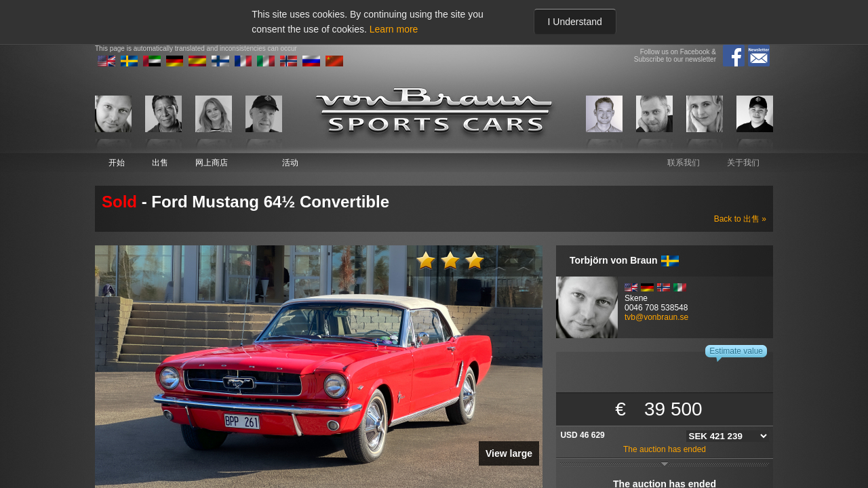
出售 (160, 163)
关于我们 (743, 163)
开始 (117, 163)
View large (509, 453)
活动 (290, 163)
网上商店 (212, 163)
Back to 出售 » (740, 219)
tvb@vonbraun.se (656, 317)
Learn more (394, 29)
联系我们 (684, 163)
